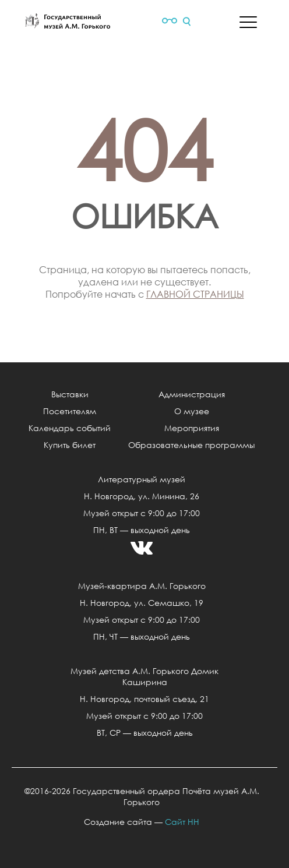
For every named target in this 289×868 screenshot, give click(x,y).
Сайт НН (182, 822)
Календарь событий (70, 428)
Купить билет (70, 445)
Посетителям (70, 411)
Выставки (70, 394)
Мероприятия (192, 428)
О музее (192, 411)
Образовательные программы (191, 445)
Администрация (192, 394)
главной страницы (195, 294)
